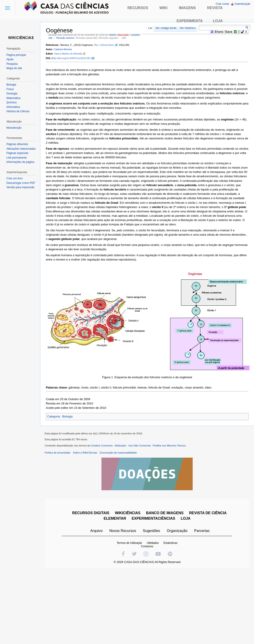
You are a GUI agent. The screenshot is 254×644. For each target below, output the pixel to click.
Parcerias (202, 531)
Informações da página (20, 162)
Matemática (13, 98)
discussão (123, 35)
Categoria (54, 416)
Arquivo (96, 531)
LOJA (186, 518)
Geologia (12, 94)
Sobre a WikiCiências (85, 453)
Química (12, 102)
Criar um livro (14, 178)
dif (50, 38)
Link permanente (17, 158)
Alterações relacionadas (21, 149)
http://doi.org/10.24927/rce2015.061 (71, 58)
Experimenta (189, 21)
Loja (218, 21)
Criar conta (222, 4)
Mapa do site (14, 68)
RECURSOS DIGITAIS (91, 513)
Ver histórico (187, 28)
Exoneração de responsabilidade (118, 453)
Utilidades (153, 543)
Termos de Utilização (129, 543)
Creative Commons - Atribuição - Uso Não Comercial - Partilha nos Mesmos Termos (138, 446)
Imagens (187, 8)
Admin (113, 35)
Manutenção (14, 128)
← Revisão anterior (64, 38)
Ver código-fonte (166, 28)
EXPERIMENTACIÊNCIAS (153, 518)
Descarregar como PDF (21, 183)
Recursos (138, 8)
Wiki (163, 8)
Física (10, 89)
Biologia (67, 416)
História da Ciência (18, 111)
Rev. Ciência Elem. (104, 45)
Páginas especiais (17, 153)
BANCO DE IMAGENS (165, 513)
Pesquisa (12, 64)
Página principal (16, 55)
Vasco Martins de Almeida (68, 54)
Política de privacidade (58, 453)
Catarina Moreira (63, 49)
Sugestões (151, 531)
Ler (150, 28)
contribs (135, 35)
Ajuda (10, 59)
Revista (215, 8)
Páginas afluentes (17, 144)
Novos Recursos (123, 531)
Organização (177, 531)
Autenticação (242, 4)
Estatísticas (170, 543)
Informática (13, 107)
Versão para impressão (20, 187)
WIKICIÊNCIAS (128, 513)
